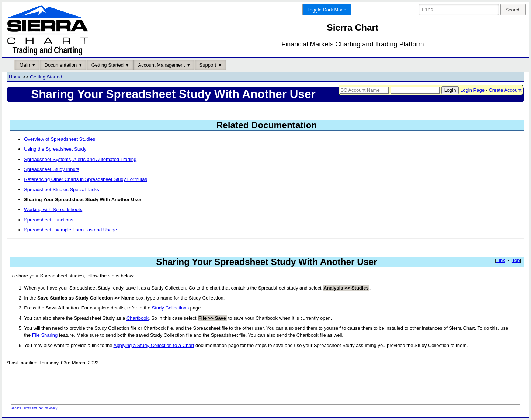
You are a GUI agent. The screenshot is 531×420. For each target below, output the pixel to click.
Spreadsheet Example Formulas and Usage (70, 230)
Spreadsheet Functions (49, 220)
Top (516, 261)
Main (25, 65)
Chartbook (138, 318)
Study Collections (170, 308)
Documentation (61, 65)
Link (501, 261)
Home (15, 77)
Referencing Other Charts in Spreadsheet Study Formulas (86, 180)
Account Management (162, 65)
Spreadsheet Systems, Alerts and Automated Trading (80, 159)
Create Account (505, 90)
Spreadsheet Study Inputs (52, 170)
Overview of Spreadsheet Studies (60, 139)
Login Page (472, 90)
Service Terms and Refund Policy (34, 409)
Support (208, 65)
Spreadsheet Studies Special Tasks (62, 190)
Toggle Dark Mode (327, 10)
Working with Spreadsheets (53, 210)
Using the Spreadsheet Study (55, 149)
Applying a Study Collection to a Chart (154, 345)
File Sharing (45, 335)
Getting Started (107, 65)
